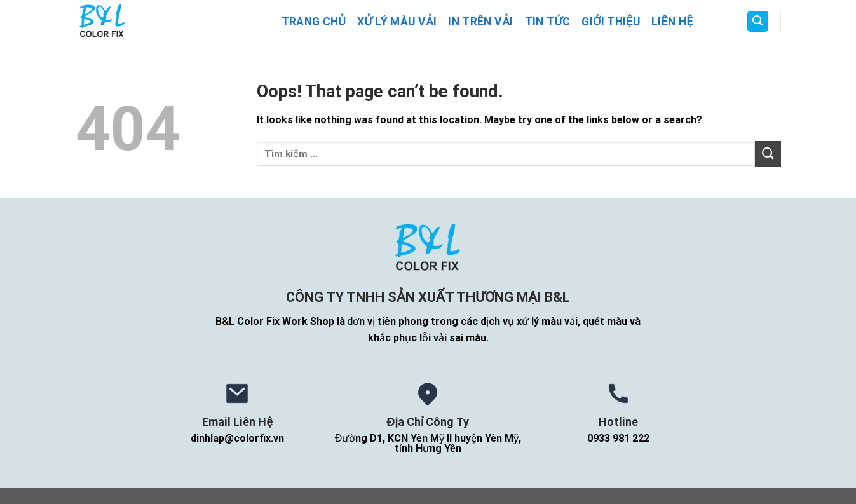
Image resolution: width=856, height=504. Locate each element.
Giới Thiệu (611, 22)
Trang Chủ (314, 22)
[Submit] (768, 153)
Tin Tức (548, 22)
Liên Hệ (672, 22)
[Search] (758, 21)
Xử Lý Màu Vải (397, 22)
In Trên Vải (480, 22)
